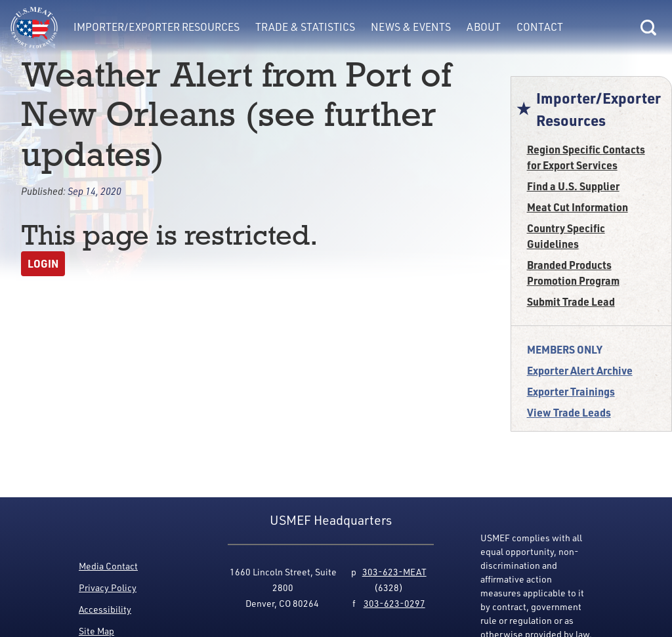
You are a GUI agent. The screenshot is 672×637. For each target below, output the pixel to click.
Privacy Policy (108, 587)
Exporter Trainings (571, 391)
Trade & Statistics (305, 27)
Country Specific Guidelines (566, 236)
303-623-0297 (394, 603)
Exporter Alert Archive (580, 370)
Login (43, 263)
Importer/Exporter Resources (157, 27)
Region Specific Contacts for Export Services (586, 157)
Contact (540, 27)
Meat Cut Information (577, 207)
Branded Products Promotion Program (573, 273)
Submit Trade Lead (571, 301)
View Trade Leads (569, 412)
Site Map (96, 631)
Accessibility (105, 609)
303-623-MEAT (394, 572)
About (484, 27)
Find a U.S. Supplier (573, 186)
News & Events (411, 27)
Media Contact (108, 566)
